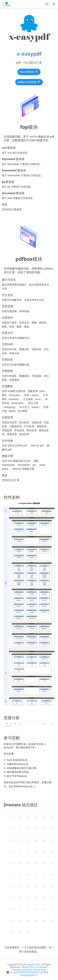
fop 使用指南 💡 (29, 72)
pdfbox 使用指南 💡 (29, 82)
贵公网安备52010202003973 (24, 972)
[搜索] (47, 4)
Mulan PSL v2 (29, 967)
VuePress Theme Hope (34, 970)
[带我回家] (8, 4)
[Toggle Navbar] (53, 4)
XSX (38, 964)
